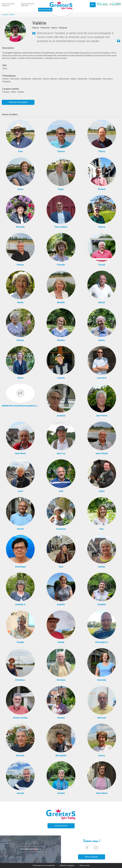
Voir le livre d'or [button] (61, 826)
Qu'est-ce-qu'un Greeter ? (8, 5)
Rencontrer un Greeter (28, 5)
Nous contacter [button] (92, 857)
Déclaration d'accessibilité (44, 865)
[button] (110, 5)
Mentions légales (67, 865)
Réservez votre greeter (18, 102)
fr (92, 5)
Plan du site (84, 865)
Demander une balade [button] (30, 849)
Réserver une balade (45, 10)
